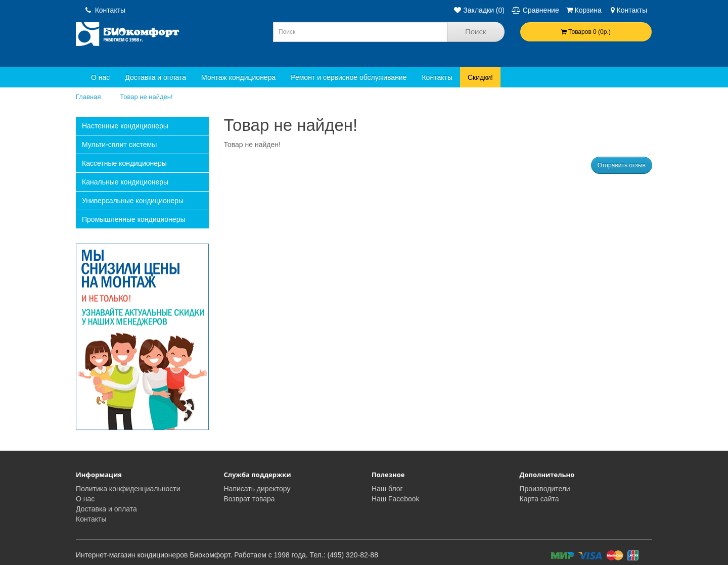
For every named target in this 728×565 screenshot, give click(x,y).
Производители (545, 489)
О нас (100, 77)
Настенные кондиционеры (125, 126)
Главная (88, 97)
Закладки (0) (479, 10)
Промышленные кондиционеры (134, 219)
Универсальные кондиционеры (133, 201)
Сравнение (535, 10)
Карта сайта (539, 499)
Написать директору (257, 489)
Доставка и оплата (155, 77)
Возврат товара (249, 499)
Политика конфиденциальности (128, 489)
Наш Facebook (396, 499)
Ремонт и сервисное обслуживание (349, 77)
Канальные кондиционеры (125, 182)
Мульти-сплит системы (119, 145)
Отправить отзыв (622, 165)
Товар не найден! (146, 97)
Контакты (105, 10)
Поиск (476, 32)
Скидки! (480, 77)
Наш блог (387, 489)
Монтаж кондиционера (238, 77)
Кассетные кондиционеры (124, 163)
